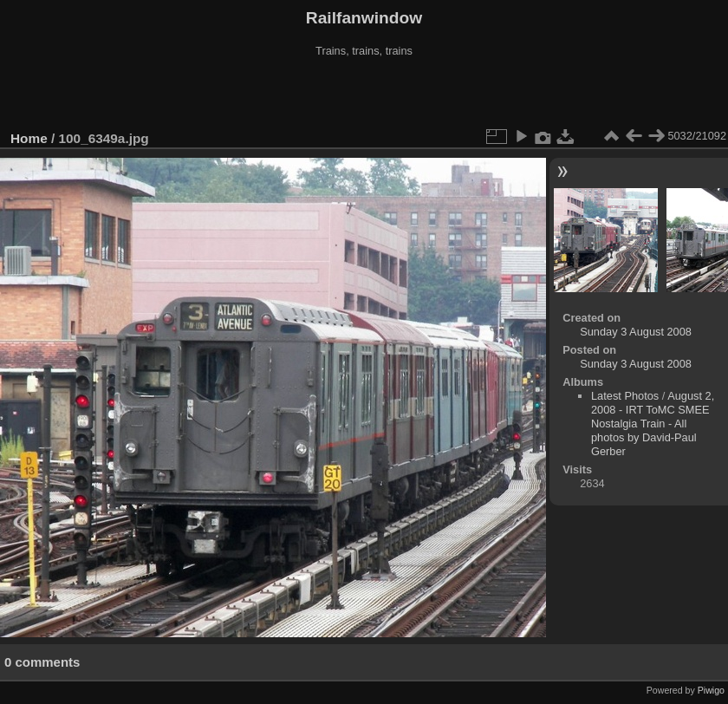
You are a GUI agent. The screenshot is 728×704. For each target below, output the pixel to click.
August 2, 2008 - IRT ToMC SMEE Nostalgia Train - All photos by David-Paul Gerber (653, 424)
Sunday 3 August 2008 (636, 332)
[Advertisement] (364, 95)
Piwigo (711, 690)
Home (29, 138)
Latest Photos (625, 396)
